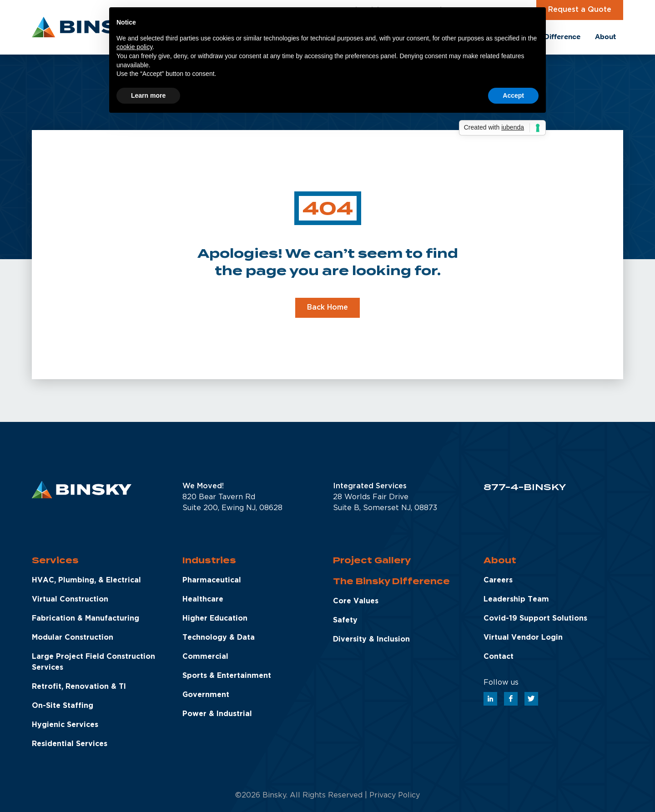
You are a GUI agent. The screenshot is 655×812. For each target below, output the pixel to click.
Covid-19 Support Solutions (535, 619)
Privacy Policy (395, 795)
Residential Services (70, 744)
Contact (499, 657)
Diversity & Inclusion (371, 639)
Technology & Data (219, 638)
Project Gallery (372, 560)
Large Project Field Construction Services (93, 662)
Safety (345, 620)
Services (55, 560)
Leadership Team (516, 599)
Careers (498, 580)
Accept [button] (513, 95)
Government (206, 695)
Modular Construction (73, 638)
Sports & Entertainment (227, 676)
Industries (209, 560)
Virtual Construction (70, 599)
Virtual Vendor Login (523, 638)
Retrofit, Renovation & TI (79, 687)
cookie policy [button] (134, 47)
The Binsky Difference (391, 581)
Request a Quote (580, 10)
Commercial (205, 657)
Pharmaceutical (212, 580)
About (500, 560)
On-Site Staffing (63, 706)
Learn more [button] (148, 95)
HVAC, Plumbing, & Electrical (86, 580)
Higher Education (215, 619)
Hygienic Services (65, 725)
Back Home (327, 308)
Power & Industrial (217, 714)
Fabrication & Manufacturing (86, 619)
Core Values (356, 601)
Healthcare (203, 599)
